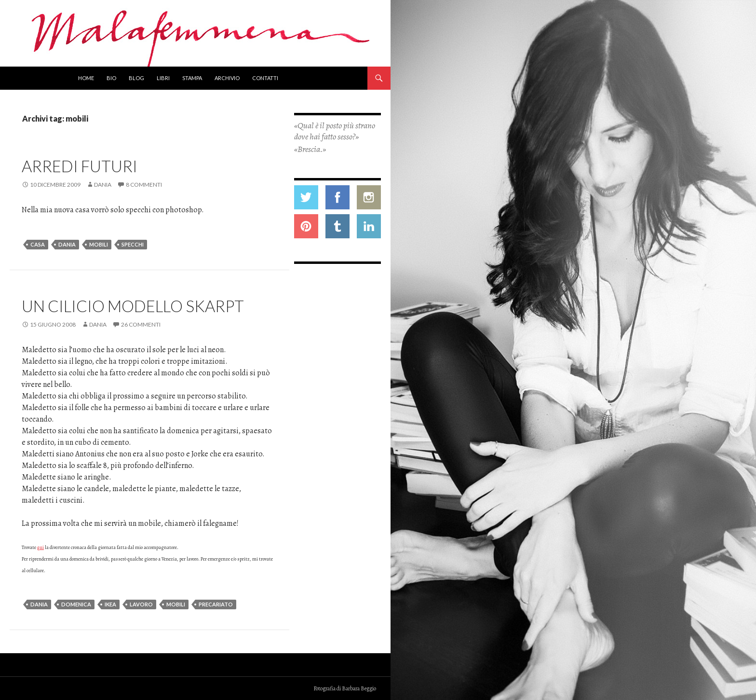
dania (67, 244)
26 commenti (141, 324)
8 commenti (144, 185)
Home (86, 78)
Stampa (192, 78)
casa (38, 244)
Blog (136, 78)
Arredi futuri (80, 166)
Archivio (227, 78)
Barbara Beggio (359, 688)
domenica (76, 604)
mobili (99, 244)
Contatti (265, 78)
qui (40, 547)
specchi (133, 244)
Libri (163, 78)
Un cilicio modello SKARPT (133, 306)
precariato (216, 604)
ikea (110, 604)
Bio (111, 78)
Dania (103, 185)
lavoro (141, 604)
